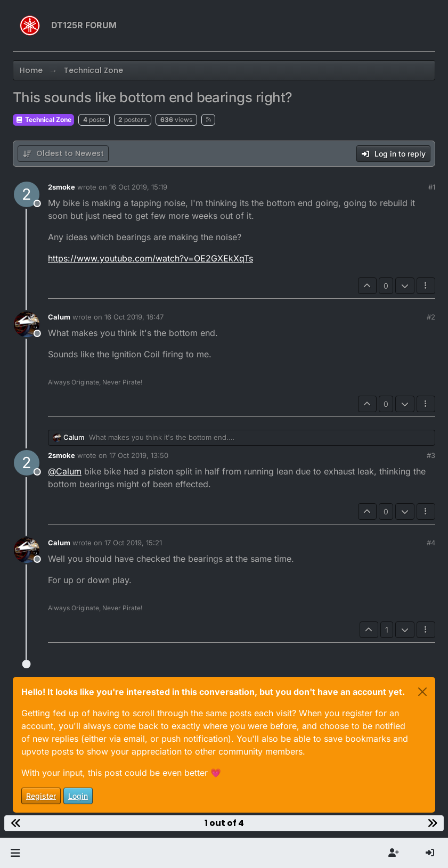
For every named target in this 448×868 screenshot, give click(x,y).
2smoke (62, 187)
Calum (59, 317)
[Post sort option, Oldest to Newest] (63, 154)
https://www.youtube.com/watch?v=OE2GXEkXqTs (150, 258)
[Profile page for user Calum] (27, 324)
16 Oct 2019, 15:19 (138, 187)
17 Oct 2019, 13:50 (139, 455)
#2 (431, 317)
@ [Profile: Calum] (65, 471)
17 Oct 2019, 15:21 (133, 543)
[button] (15, 853)
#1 (432, 187)
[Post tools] (426, 286)
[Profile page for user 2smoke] (27, 194)
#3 (431, 455)
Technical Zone (43, 120)
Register (41, 796)
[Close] (422, 692)
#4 (431, 543)
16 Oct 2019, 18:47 (134, 317)
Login (78, 796)
